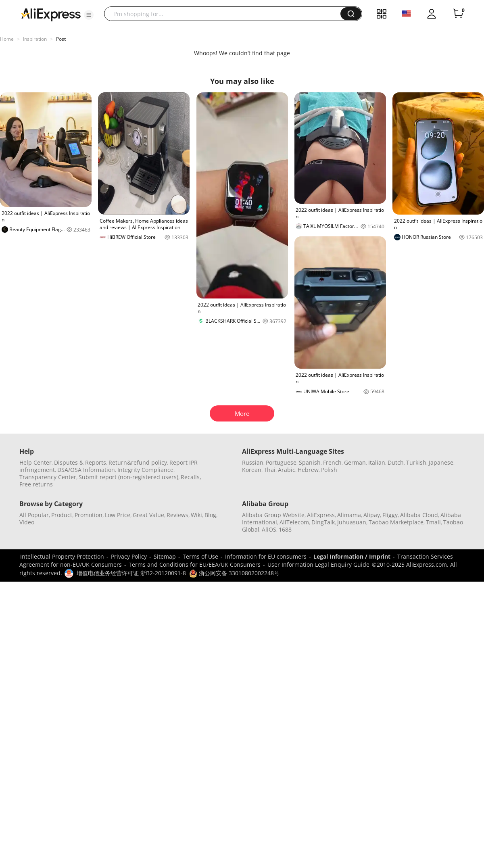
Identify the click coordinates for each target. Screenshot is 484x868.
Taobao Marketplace (396, 522)
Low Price (118, 515)
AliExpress (321, 515)
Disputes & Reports (80, 462)
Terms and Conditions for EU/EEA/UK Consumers (195, 564)
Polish (329, 470)
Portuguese (281, 462)
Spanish (310, 462)
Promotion (89, 515)
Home (7, 39)
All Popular (34, 515)
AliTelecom (294, 522)
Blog (210, 515)
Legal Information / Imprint (352, 556)
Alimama (349, 515)
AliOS (269, 529)
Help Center (35, 462)
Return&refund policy (138, 462)
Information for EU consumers (266, 556)
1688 (285, 529)
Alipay (372, 515)
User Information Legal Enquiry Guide (318, 564)
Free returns (36, 484)
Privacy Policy (129, 556)
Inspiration (35, 39)
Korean (252, 470)
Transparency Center (48, 477)
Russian (253, 462)
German (355, 462)
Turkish (416, 462)
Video (27, 522)
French (332, 462)
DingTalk (323, 522)
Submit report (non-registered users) (128, 477)
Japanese (441, 462)
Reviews (177, 515)
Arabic (287, 470)
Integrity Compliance (145, 470)
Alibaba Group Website (273, 515)
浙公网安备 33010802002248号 (234, 573)
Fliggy (390, 515)
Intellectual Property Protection (62, 556)
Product (62, 515)
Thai (270, 470)
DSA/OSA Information (86, 470)
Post (61, 39)
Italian (377, 462)
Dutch (396, 462)
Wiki (196, 515)
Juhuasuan (352, 522)
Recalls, (191, 477)
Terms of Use (200, 556)
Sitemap (165, 556)
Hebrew (308, 470)
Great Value (148, 515)
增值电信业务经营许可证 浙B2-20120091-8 (131, 573)
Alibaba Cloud (419, 515)
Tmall (433, 522)
